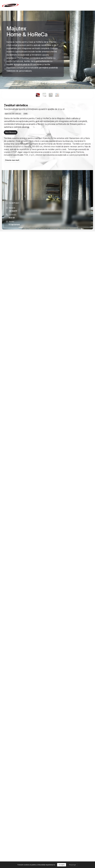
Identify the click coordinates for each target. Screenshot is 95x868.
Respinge (72, 865)
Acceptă (62, 865)
